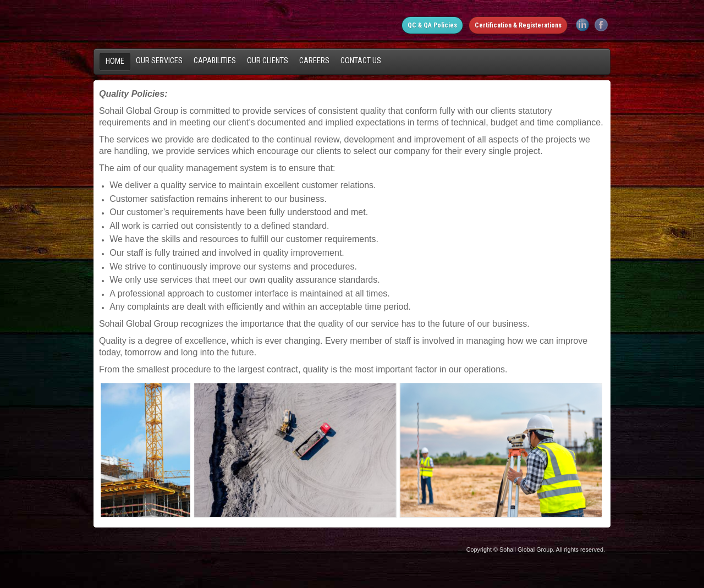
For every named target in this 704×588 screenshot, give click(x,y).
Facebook (601, 25)
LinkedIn (582, 25)
